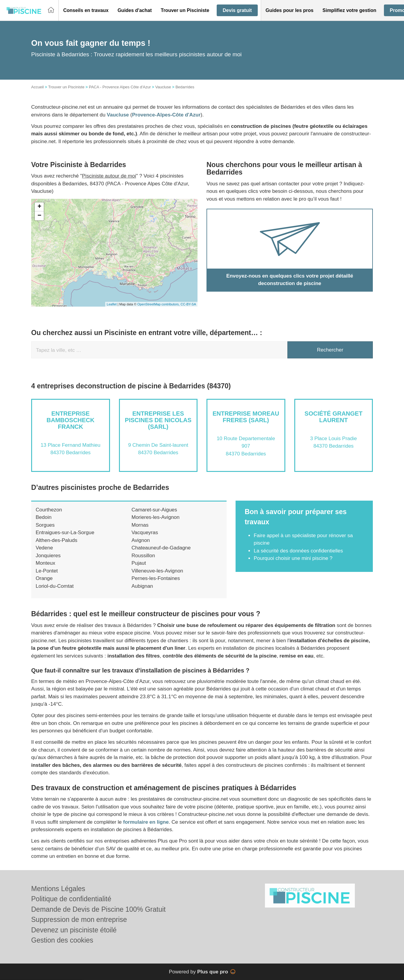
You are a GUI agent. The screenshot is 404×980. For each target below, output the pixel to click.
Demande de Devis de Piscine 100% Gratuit (98, 909)
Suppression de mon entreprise (79, 920)
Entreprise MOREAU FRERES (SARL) (246, 417)
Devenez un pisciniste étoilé (74, 930)
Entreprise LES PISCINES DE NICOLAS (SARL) (158, 420)
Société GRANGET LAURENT (333, 417)
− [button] (39, 216)
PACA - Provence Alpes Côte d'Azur (120, 87)
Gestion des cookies (62, 940)
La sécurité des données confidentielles (298, 551)
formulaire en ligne (146, 822)
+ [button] (39, 207)
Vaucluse (163, 87)
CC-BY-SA (188, 304)
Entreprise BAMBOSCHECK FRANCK (70, 420)
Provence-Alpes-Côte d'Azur (166, 115)
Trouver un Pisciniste (66, 87)
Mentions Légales (58, 889)
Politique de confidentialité (71, 899)
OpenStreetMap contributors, (159, 304)
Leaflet (112, 304)
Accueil (37, 87)
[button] (86, 10)
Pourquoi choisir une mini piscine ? (293, 558)
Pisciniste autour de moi (109, 176)
